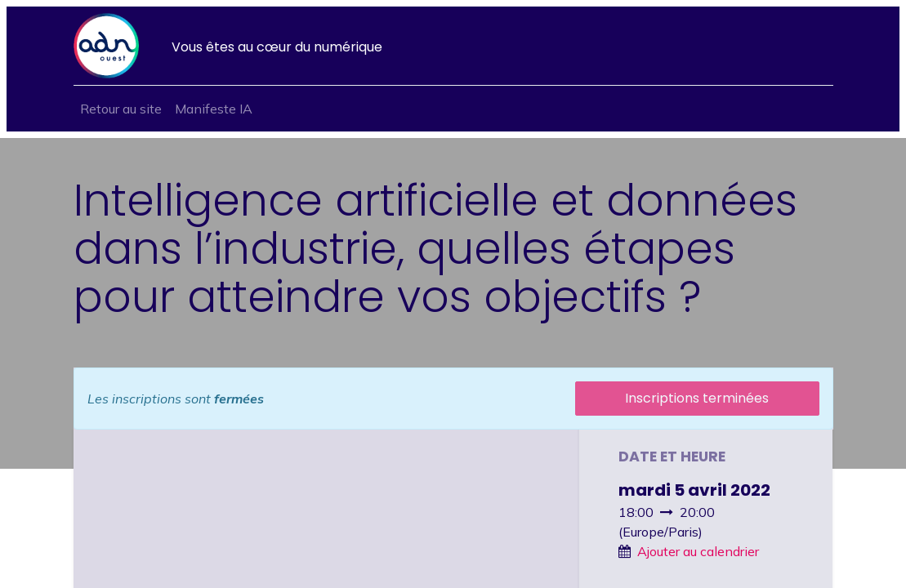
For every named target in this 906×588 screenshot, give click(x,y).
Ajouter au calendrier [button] (698, 551)
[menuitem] (121, 109)
